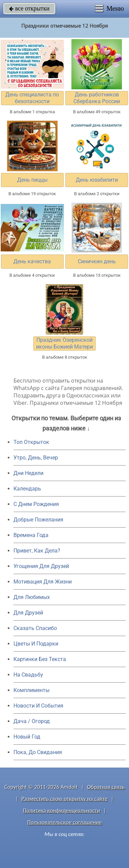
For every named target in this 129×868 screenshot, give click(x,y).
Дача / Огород (32, 721)
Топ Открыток (31, 442)
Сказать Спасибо (35, 628)
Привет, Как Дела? (37, 551)
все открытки (29, 8)
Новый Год (27, 737)
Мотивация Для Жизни (43, 582)
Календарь (27, 489)
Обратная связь (106, 787)
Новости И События (38, 706)
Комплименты (31, 690)
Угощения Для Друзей (41, 566)
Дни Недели (28, 473)
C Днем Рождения (36, 504)
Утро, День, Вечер (36, 458)
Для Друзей (28, 613)
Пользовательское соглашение (64, 822)
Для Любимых (32, 597)
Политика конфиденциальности (61, 811)
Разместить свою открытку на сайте (65, 799)
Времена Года (31, 535)
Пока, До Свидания (38, 752)
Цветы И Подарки (36, 644)
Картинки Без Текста (40, 659)
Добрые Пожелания (38, 520)
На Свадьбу (28, 675)
